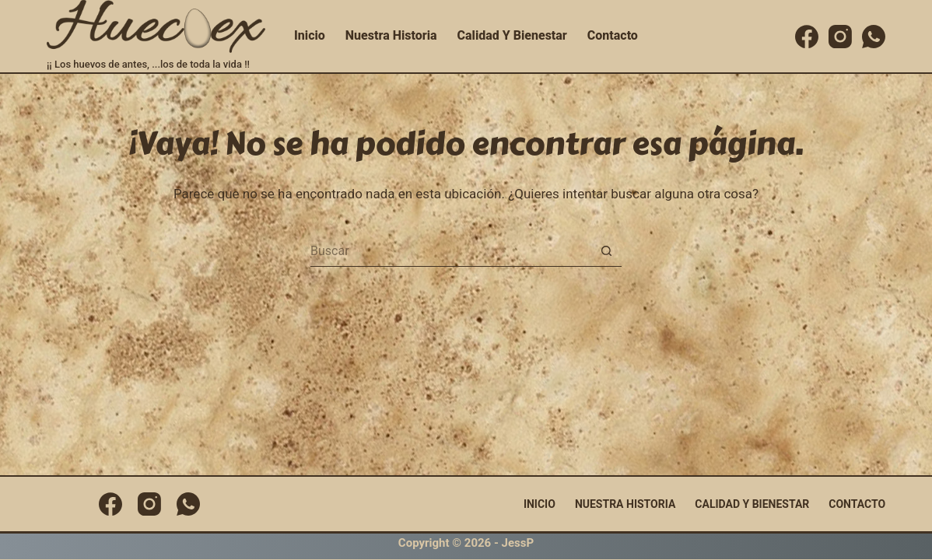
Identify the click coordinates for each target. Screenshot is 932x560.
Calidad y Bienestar (512, 35)
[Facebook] (807, 37)
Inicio (310, 35)
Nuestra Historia (391, 35)
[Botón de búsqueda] (606, 251)
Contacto (613, 35)
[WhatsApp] (874, 37)
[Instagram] (840, 37)
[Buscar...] (450, 251)
